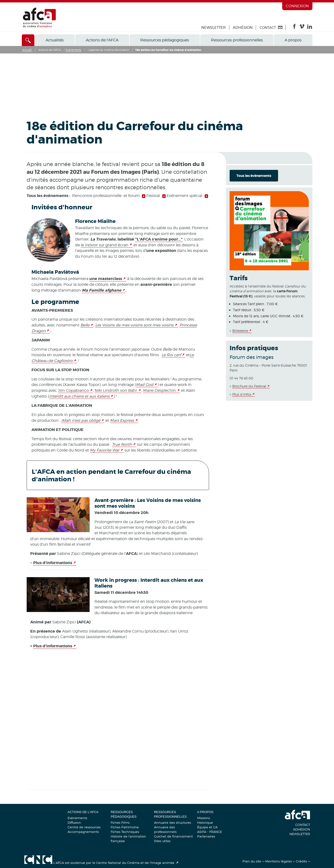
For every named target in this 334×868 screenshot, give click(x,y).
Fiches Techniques (125, 832)
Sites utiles (162, 841)
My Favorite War (105, 450)
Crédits (301, 861)
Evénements (77, 818)
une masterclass (106, 279)
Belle (85, 325)
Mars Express (122, 420)
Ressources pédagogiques (165, 40)
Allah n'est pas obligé (81, 420)
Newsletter (214, 28)
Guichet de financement (173, 836)
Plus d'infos (242, 394)
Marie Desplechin (159, 390)
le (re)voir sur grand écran (105, 245)
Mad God (145, 385)
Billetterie (240, 331)
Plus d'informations (53, 563)
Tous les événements (254, 176)
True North (122, 444)
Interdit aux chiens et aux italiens (79, 396)
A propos (293, 40)
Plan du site (252, 861)
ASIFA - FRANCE (210, 832)
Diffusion (74, 823)
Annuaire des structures (173, 823)
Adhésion (243, 28)
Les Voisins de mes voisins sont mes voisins (134, 325)
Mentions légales (279, 861)
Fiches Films (120, 823)
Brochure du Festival (249, 386)
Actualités (55, 40)
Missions (204, 818)
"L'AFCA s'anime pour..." (159, 239)
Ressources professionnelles (237, 40)
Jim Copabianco (73, 390)
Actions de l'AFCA (102, 40)
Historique (205, 823)
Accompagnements (83, 832)
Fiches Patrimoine (125, 827)
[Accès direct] (28, 40)
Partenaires (206, 836)
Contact (303, 825)
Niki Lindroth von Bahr (116, 390)
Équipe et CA (207, 827)
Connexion (297, 6)
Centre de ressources (84, 827)
